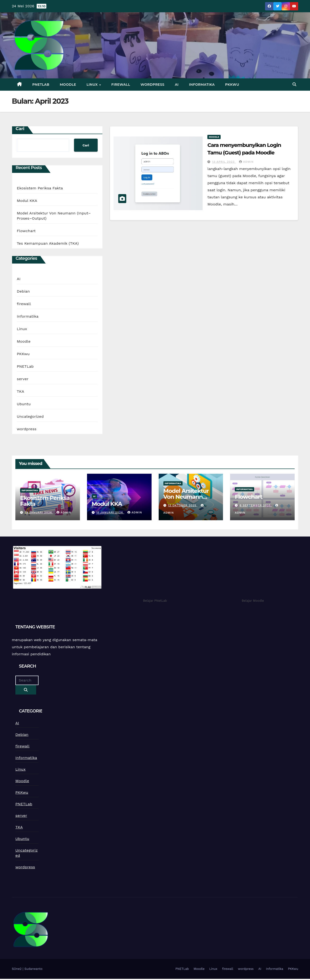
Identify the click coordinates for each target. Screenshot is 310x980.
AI (177, 85)
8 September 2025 (256, 505)
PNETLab (41, 85)
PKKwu (232, 85)
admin (246, 162)
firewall (121, 85)
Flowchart (26, 231)
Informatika (202, 85)
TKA (20, 391)
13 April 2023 (224, 162)
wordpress (152, 85)
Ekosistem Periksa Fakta (40, 188)
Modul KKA (27, 201)
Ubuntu (24, 404)
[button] (294, 84)
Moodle (68, 85)
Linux (93, 85)
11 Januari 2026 (110, 512)
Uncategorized (30, 416)
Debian (23, 291)
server (23, 379)
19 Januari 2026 (39, 512)
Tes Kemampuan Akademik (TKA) (48, 243)
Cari (20, 129)
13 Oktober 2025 (183, 505)
